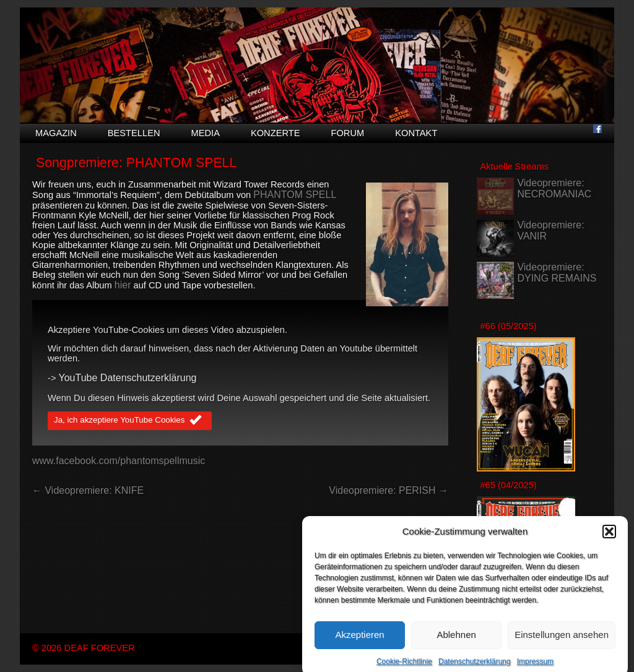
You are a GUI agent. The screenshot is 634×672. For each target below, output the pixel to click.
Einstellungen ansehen (562, 641)
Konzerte (276, 133)
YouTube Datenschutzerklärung (128, 378)
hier (123, 285)
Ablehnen (456, 641)
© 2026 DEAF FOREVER (84, 648)
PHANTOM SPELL (295, 195)
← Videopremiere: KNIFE (88, 490)
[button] (609, 538)
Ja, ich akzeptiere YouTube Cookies (130, 421)
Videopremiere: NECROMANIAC (554, 188)
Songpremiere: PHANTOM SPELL (136, 163)
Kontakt (416, 133)
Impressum (535, 668)
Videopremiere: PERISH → (389, 490)
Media (206, 133)
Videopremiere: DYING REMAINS (557, 273)
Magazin (56, 133)
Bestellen (134, 133)
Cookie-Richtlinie (404, 668)
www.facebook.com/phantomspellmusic (119, 461)
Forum (347, 133)
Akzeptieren (359, 641)
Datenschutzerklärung (475, 668)
